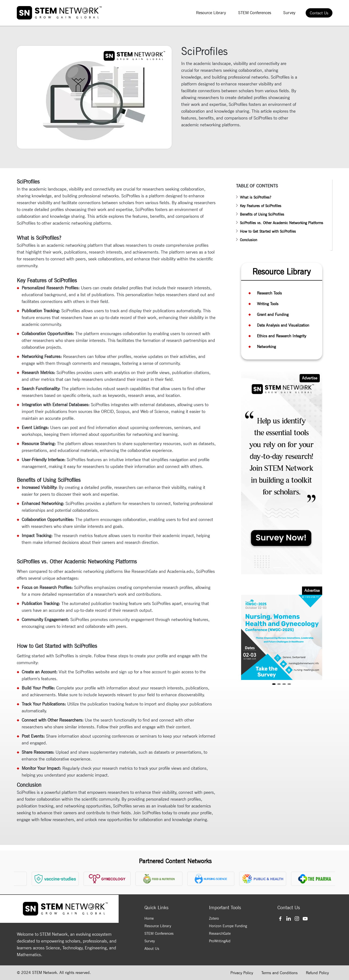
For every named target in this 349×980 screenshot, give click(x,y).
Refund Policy (317, 973)
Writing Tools (268, 304)
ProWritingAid (220, 941)
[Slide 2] (286, 568)
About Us (152, 949)
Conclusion (249, 240)
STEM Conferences (255, 13)
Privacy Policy (242, 973)
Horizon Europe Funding (228, 926)
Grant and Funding (273, 315)
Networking (266, 347)
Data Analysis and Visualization (283, 325)
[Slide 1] (277, 568)
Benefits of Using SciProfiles (262, 214)
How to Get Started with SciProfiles (268, 231)
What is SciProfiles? (256, 197)
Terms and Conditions (279, 973)
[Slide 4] (289, 684)
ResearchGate (220, 934)
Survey (289, 13)
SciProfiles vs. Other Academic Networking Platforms (282, 223)
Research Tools (269, 293)
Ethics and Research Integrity (282, 336)
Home (149, 918)
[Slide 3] (284, 684)
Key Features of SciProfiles (261, 206)
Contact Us (319, 13)
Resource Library (211, 13)
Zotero (214, 918)
